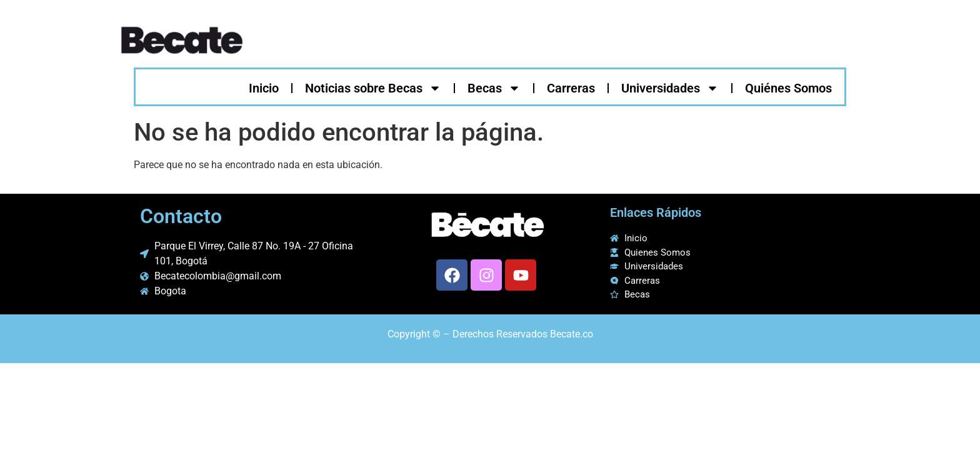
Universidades (670, 88)
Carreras (571, 88)
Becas (494, 88)
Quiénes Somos (788, 88)
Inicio (264, 88)
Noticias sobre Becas (373, 88)
